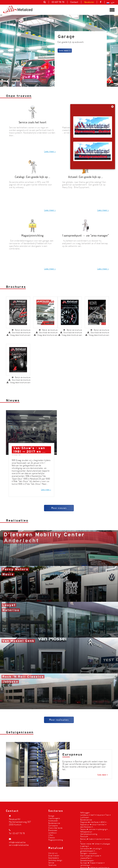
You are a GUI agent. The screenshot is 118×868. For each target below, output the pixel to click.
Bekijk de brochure (21, 309)
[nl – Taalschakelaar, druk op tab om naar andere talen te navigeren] (110, 3)
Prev (8, 102)
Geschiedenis (54, 857)
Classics (52, 837)
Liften (51, 835)
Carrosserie (53, 825)
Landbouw (53, 832)
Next (110, 102)
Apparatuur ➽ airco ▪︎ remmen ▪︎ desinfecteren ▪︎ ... (93, 825)
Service (51, 862)
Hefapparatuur (86, 831)
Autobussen (53, 820)
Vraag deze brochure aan (18, 314)
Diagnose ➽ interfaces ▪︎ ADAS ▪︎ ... (94, 822)
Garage (51, 815)
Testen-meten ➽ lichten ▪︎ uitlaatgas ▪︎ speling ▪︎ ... (95, 844)
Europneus (72, 733)
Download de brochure (19, 311)
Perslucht (84, 836)
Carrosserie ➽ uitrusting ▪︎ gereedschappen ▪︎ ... (91, 849)
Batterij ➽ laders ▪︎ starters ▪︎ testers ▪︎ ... (95, 840)
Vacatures (52, 864)
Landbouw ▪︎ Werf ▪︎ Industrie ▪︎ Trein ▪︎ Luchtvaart (95, 816)
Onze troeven (54, 855)
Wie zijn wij (53, 853)
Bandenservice (54, 823)
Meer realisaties (59, 699)
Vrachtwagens (54, 818)
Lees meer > (65, 50)
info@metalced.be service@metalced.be (19, 843)
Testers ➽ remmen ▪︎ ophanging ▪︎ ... (95, 829)
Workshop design (55, 860)
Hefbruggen (85, 812)
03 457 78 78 (19, 833)
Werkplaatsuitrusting (89, 834)
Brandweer (53, 830)
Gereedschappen (87, 860)
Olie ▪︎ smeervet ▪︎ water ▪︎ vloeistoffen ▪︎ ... (91, 856)
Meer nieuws (59, 487)
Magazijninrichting (56, 839)
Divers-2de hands (55, 827)
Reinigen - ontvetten (89, 853)
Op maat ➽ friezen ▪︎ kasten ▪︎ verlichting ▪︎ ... (92, 863)
